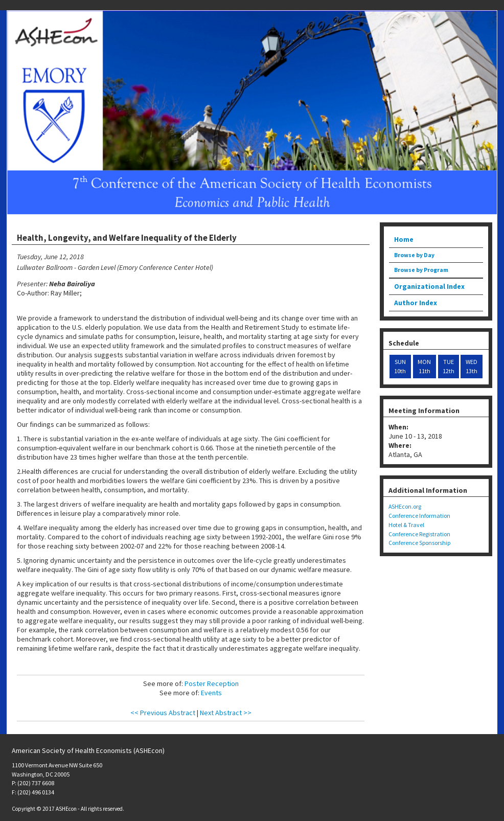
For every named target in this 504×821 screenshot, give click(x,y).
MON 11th (424, 366)
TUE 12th (449, 366)
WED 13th (472, 366)
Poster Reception (212, 683)
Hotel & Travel (406, 525)
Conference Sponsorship (419, 543)
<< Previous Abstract (163, 713)
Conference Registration (419, 534)
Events (211, 693)
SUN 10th (400, 366)
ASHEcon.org (405, 506)
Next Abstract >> (226, 713)
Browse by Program (421, 270)
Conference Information (419, 516)
